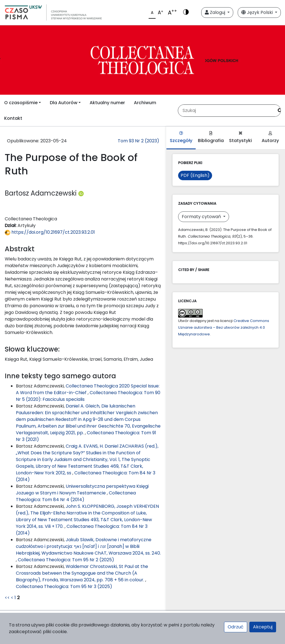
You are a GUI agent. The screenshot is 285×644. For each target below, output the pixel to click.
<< (7, 598)
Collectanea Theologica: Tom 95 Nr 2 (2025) (66, 560)
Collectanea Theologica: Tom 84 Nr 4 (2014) (76, 496)
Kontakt (13, 118)
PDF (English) (195, 175)
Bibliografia (211, 137)
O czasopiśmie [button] (21, 103)
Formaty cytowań (202, 217)
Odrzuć (236, 627)
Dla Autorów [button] (64, 103)
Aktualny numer (107, 103)
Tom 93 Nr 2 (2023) (138, 141)
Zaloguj (216, 12)
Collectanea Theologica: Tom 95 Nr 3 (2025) (64, 586)
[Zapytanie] (226, 111)
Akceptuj (263, 627)
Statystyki (240, 137)
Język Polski (258, 12)
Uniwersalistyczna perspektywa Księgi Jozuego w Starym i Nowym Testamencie (82, 490)
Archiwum (145, 103)
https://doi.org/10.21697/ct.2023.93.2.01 (50, 232)
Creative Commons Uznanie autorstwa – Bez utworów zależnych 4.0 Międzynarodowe (224, 327)
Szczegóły (181, 137)
